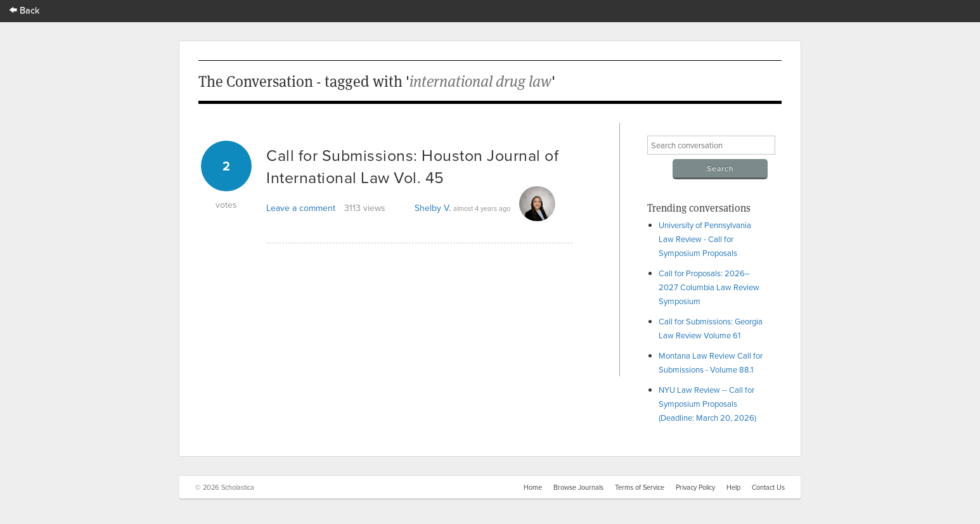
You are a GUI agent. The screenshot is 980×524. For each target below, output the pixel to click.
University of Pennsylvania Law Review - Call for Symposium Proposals (705, 239)
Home (533, 487)
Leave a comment (301, 208)
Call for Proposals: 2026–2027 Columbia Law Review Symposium (709, 287)
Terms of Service (640, 487)
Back (25, 10)
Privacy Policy (695, 487)
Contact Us (768, 487)
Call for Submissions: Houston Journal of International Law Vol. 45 (412, 166)
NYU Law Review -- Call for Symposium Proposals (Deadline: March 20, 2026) (707, 404)
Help (733, 487)
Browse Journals (578, 487)
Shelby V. (433, 208)
